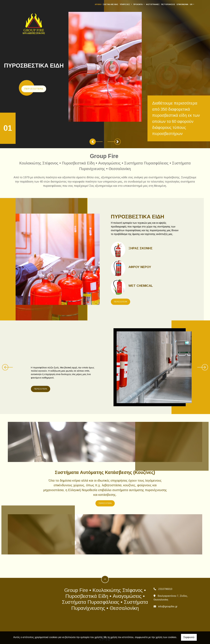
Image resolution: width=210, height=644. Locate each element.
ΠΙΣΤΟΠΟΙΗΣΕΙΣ (170, 4)
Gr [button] (193, 4)
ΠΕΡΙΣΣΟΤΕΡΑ (121, 302)
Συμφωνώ (189, 637)
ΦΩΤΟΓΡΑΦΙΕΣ (155, 4)
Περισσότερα (34, 89)
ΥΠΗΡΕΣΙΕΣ (127, 4)
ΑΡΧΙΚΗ (100, 4)
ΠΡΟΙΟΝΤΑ (140, 4)
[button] (93, 142)
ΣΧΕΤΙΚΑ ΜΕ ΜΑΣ (113, 4)
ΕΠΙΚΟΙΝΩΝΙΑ (185, 4)
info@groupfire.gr (168, 606)
